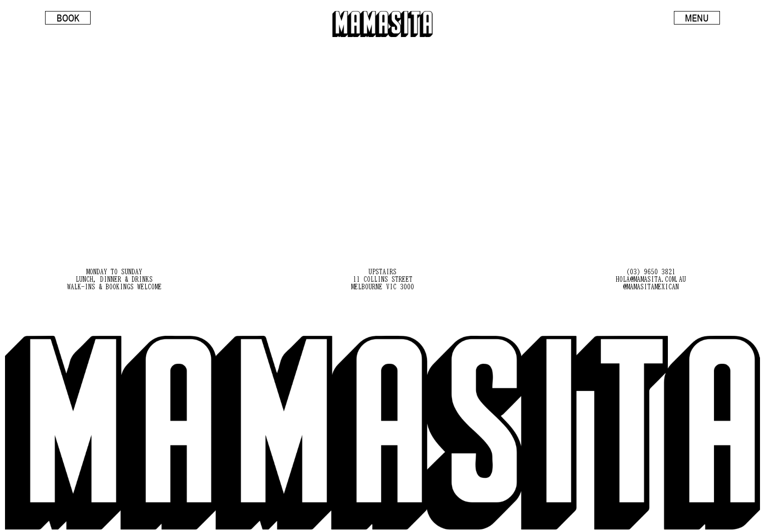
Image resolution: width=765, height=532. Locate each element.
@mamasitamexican (651, 287)
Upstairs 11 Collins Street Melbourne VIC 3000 (382, 279)
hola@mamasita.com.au (651, 279)
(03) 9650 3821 (651, 272)
